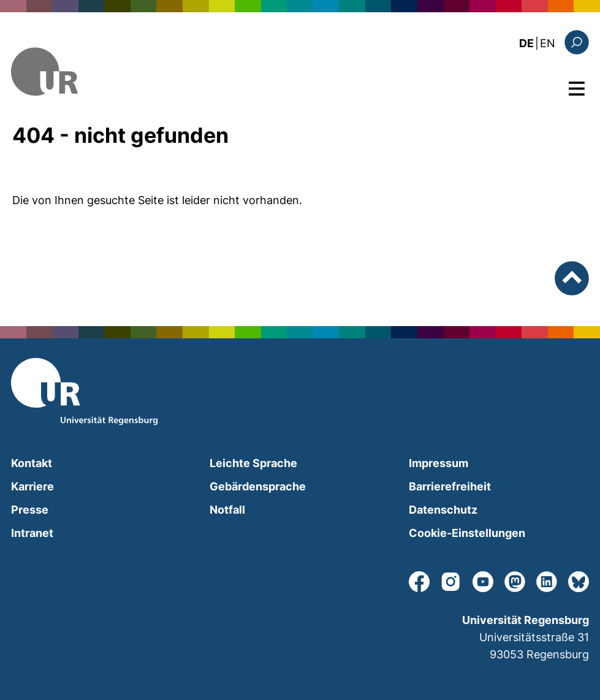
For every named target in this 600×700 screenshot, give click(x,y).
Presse (30, 510)
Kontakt (32, 463)
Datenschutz (443, 510)
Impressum (439, 463)
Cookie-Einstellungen (467, 533)
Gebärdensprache (258, 486)
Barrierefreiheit (450, 486)
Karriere (32, 486)
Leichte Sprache (253, 463)
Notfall (227, 510)
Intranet (32, 533)
